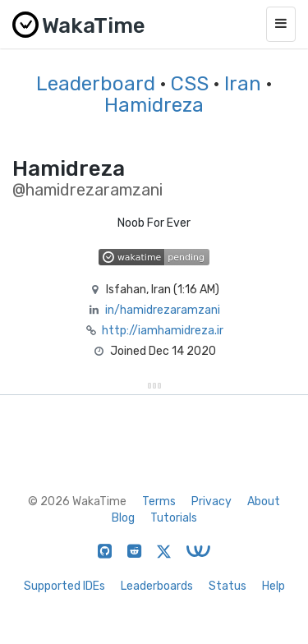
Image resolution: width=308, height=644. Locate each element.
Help (274, 586)
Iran (243, 84)
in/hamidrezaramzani (163, 310)
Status (228, 586)
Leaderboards (157, 586)
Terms (159, 501)
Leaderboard (96, 84)
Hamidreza (154, 105)
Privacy (211, 501)
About (264, 501)
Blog (123, 518)
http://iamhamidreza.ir (163, 331)
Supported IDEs (64, 586)
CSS (190, 84)
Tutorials (174, 518)
